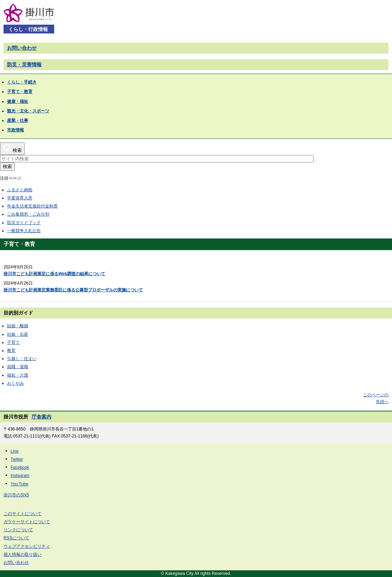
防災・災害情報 (24, 64)
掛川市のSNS (16, 495)
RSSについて (16, 538)
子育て (13, 342)
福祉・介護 (18, 375)
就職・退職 (18, 367)
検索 (7, 166)
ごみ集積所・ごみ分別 (28, 214)
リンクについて (18, 530)
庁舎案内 (42, 417)
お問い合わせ (22, 48)
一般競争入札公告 (24, 231)
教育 (11, 350)
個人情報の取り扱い (23, 554)
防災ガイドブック (24, 223)
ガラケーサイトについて (27, 522)
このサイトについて (23, 514)
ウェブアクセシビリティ (27, 546)
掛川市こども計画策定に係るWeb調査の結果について (54, 274)
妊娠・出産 (18, 334)
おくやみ (15, 383)
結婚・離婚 (18, 326)
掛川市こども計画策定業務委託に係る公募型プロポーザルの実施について (73, 290)
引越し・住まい (22, 359)
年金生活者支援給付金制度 (32, 206)
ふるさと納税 (20, 190)
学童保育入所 (20, 198)
